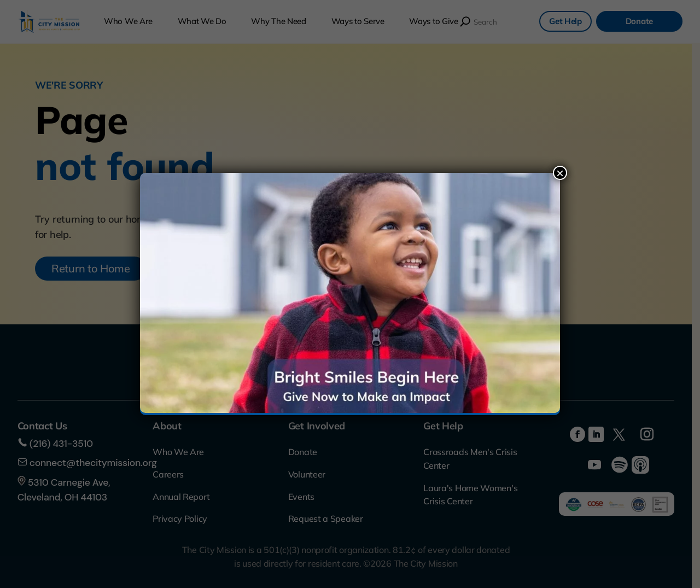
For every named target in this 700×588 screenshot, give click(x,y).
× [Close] (560, 173)
